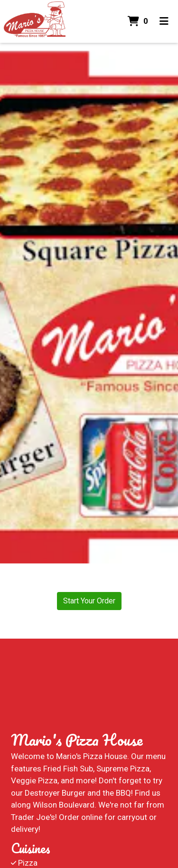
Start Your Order (89, 601)
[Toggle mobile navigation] (164, 21)
